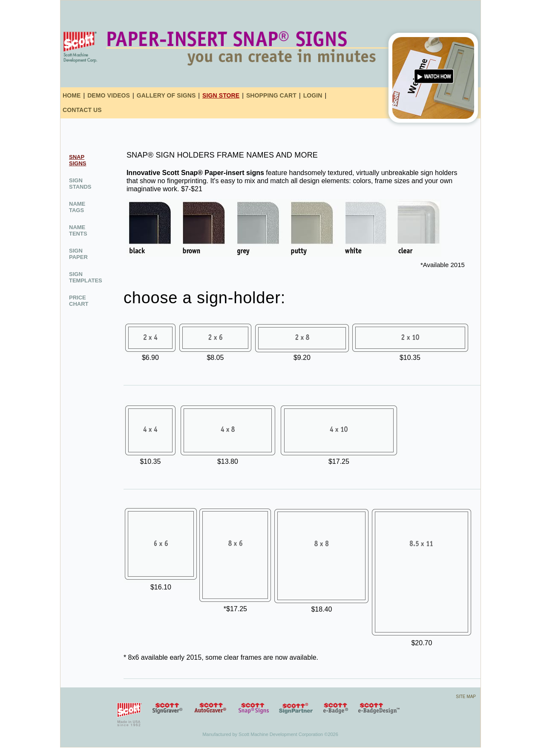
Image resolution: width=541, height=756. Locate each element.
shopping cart (271, 95)
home (72, 95)
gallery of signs (166, 95)
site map (466, 697)
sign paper (78, 254)
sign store (221, 95)
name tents (78, 230)
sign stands (80, 184)
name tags (77, 207)
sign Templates (86, 277)
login (313, 95)
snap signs (78, 160)
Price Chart (79, 301)
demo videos (109, 95)
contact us (82, 110)
